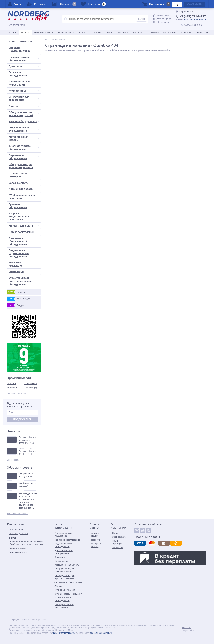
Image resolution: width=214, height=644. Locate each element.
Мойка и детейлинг (24, 226)
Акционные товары (21, 189)
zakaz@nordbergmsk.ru (195, 20)
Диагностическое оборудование (24, 147)
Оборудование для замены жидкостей (24, 114)
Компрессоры (24, 91)
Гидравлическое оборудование (24, 129)
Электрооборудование (24, 121)
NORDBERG (30, 383)
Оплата (110, 32)
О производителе (44, 32)
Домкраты (24, 66)
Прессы (24, 106)
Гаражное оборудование (24, 74)
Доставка (123, 32)
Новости (83, 32)
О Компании (170, 32)
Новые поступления (21, 232)
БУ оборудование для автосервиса (22, 197)
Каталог (25, 32)
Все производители (17, 393)
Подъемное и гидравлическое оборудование (19, 253)
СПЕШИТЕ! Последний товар (20, 49)
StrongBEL (12, 388)
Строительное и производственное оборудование (21, 281)
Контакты (186, 32)
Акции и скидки (66, 32)
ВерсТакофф (31, 388)
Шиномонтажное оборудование (24, 59)
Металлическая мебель (24, 138)
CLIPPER (11, 383)
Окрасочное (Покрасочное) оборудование (24, 241)
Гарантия (154, 32)
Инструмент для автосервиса (24, 98)
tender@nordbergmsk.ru (101, 633)
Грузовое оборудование (18, 206)
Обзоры (97, 32)
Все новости (13, 460)
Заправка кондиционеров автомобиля (19, 217)
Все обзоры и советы (17, 514)
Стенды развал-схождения (24, 175)
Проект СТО (202, 32)
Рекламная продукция (16, 264)
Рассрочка (138, 32)
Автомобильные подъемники (24, 83)
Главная (12, 32)
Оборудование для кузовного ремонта (24, 166)
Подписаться (22, 419)
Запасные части (24, 183)
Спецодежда (16, 272)
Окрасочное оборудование (24, 157)
